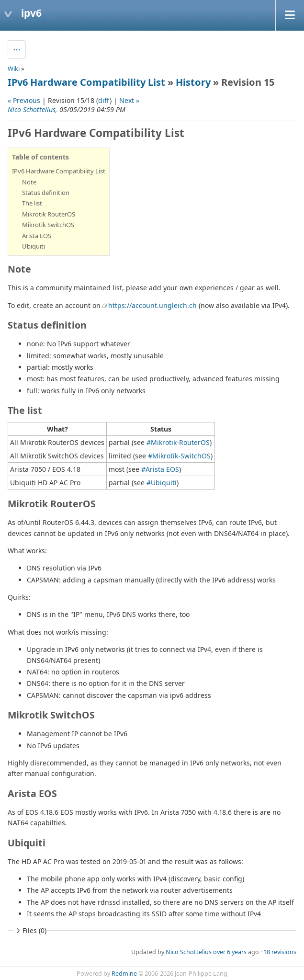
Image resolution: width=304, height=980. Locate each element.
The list (32, 203)
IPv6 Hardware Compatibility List (86, 82)
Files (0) (30, 930)
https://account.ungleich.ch (152, 305)
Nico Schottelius (32, 109)
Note (29, 182)
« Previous (24, 100)
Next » (129, 100)
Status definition (46, 193)
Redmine (124, 974)
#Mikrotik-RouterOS (178, 442)
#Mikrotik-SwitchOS (179, 456)
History (193, 82)
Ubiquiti (34, 246)
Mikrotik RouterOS (49, 214)
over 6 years (230, 952)
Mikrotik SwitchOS (48, 225)
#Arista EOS (160, 469)
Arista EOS (37, 236)
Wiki (14, 68)
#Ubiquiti (162, 483)
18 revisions (280, 952)
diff (104, 100)
